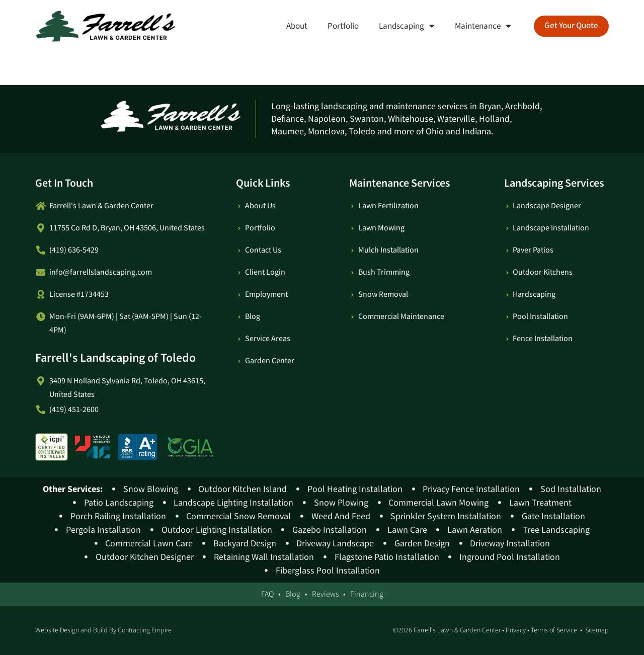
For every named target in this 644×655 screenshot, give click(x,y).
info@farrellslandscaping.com (101, 272)
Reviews (325, 594)
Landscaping (403, 26)
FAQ (267, 594)
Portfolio (340, 26)
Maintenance (479, 26)
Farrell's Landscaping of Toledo (115, 358)
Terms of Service (554, 630)
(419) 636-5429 (74, 250)
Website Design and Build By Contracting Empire (103, 630)
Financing (367, 594)
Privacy (516, 630)
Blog (293, 594)
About (293, 26)
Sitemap (597, 630)
